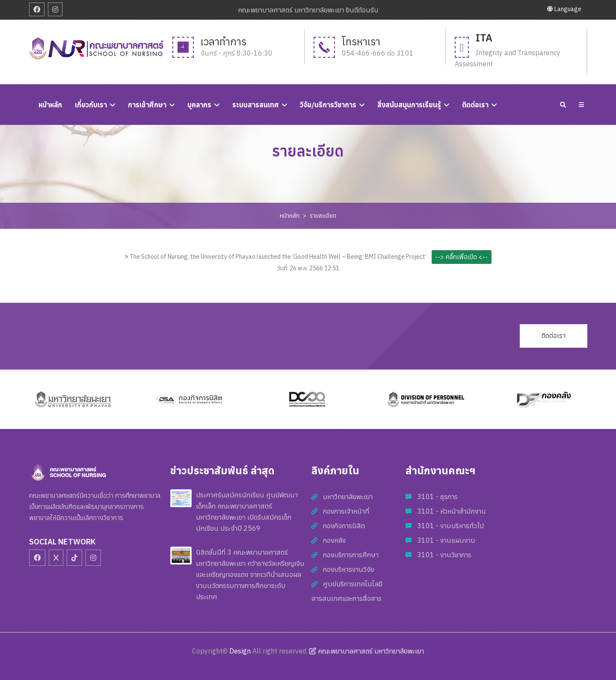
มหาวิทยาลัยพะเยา (348, 497)
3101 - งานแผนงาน (446, 540)
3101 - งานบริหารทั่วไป (450, 526)
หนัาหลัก (50, 105)
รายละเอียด (323, 216)
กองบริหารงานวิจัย (349, 569)
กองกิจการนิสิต (344, 526)
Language (564, 9)
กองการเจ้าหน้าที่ (346, 511)
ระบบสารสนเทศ (256, 105)
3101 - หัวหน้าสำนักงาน (452, 511)
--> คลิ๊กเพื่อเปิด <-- (461, 257)
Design (240, 651)
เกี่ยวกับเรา (91, 105)
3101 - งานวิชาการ (444, 555)
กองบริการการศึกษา (351, 555)
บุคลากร (199, 105)
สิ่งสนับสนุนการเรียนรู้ (409, 105)
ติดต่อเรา (475, 105)
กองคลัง (334, 540)
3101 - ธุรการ (437, 497)
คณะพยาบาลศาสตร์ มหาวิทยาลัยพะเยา (367, 651)
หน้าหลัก (290, 216)
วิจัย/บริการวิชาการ (328, 105)
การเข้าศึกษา (147, 105)
